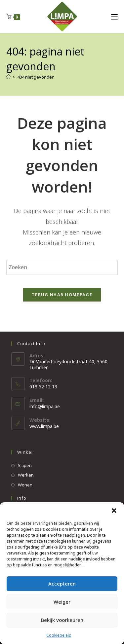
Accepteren (62, 584)
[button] (114, 511)
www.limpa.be (44, 426)
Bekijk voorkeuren (62, 620)
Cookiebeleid (59, 635)
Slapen (25, 465)
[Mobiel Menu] (114, 17)
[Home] (8, 77)
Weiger (62, 602)
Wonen (25, 485)
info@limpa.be (45, 406)
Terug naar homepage (62, 295)
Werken (26, 475)
